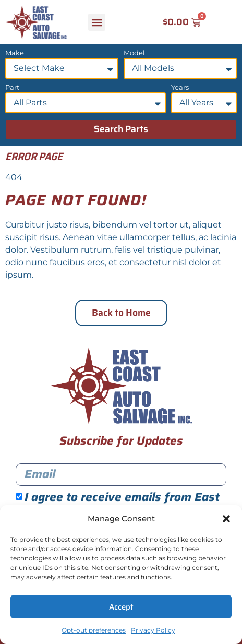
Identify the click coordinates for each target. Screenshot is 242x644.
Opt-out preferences (94, 630)
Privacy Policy (153, 630)
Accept (121, 607)
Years (180, 88)
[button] (226, 519)
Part (12, 88)
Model (134, 53)
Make (15, 53)
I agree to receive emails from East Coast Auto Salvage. (118, 504)
